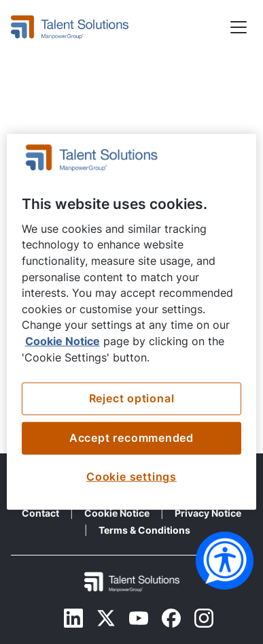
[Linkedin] (73, 618)
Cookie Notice (117, 513)
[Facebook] (171, 618)
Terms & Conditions (144, 530)
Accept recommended (131, 438)
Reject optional (132, 399)
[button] (239, 28)
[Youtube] (139, 618)
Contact (40, 513)
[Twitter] (106, 618)
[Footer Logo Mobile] (132, 582)
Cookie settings (131, 477)
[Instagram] (204, 618)
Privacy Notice (208, 513)
